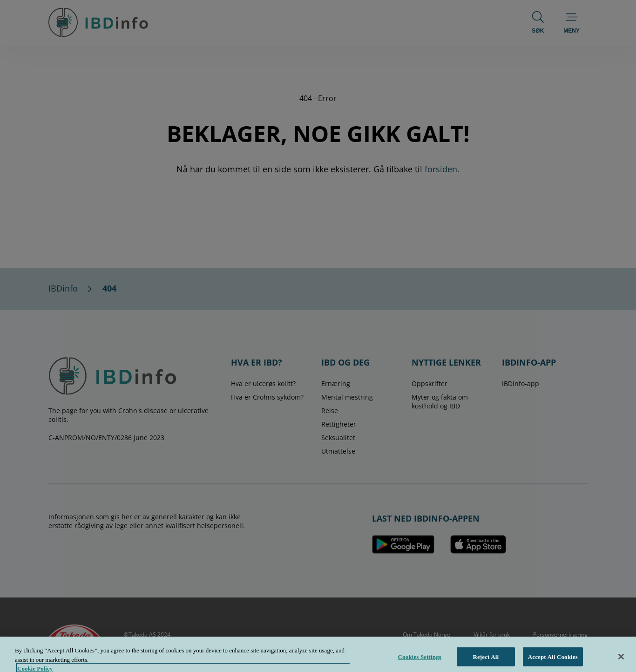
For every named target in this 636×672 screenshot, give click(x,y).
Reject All (486, 661)
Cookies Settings (420, 661)
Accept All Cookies (553, 661)
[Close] (621, 660)
